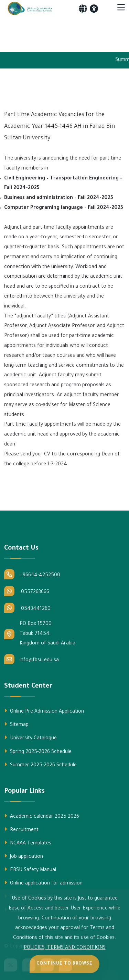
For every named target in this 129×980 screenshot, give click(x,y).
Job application (24, 856)
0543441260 (27, 608)
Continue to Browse (64, 964)
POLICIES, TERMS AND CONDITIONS (65, 948)
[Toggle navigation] (121, 9)
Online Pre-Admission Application (44, 711)
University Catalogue (30, 738)
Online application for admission (43, 883)
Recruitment (21, 830)
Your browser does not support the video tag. (64, 32)
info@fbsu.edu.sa (31, 659)
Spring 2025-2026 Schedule (38, 752)
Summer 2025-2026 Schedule (40, 765)
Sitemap (16, 725)
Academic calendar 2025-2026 (42, 816)
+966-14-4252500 (32, 574)
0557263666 (27, 591)
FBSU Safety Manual (30, 870)
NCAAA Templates (28, 843)
